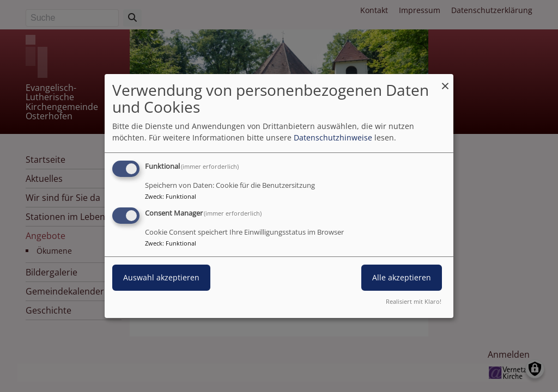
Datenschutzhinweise (333, 137)
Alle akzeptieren (402, 277)
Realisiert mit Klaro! (414, 301)
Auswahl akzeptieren (161, 277)
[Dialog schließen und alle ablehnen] (445, 81)
